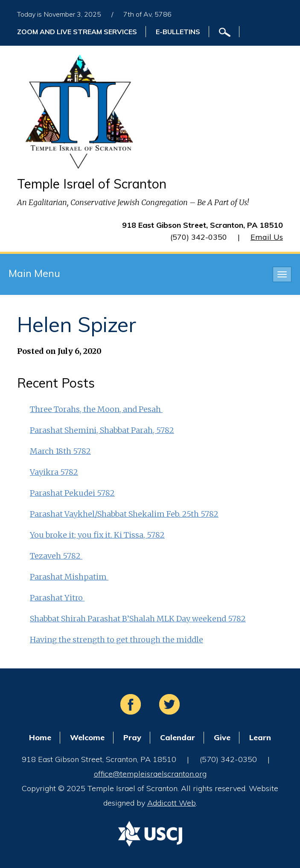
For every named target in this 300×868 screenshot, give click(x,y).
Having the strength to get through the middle (117, 640)
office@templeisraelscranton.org (150, 774)
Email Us (267, 237)
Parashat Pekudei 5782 (72, 493)
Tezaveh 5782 (56, 556)
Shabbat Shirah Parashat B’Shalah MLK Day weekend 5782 (138, 619)
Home (40, 737)
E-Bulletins (178, 32)
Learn (260, 737)
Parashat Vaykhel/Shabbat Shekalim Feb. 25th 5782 (124, 514)
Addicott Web (172, 803)
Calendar (178, 737)
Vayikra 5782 (54, 472)
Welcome (87, 737)
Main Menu (34, 273)
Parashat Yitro (57, 598)
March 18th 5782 (60, 451)
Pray (132, 737)
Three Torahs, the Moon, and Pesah (96, 409)
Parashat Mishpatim (69, 577)
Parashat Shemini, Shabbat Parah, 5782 (102, 430)
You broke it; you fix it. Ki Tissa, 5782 (97, 535)
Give (222, 737)
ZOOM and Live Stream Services (77, 32)
